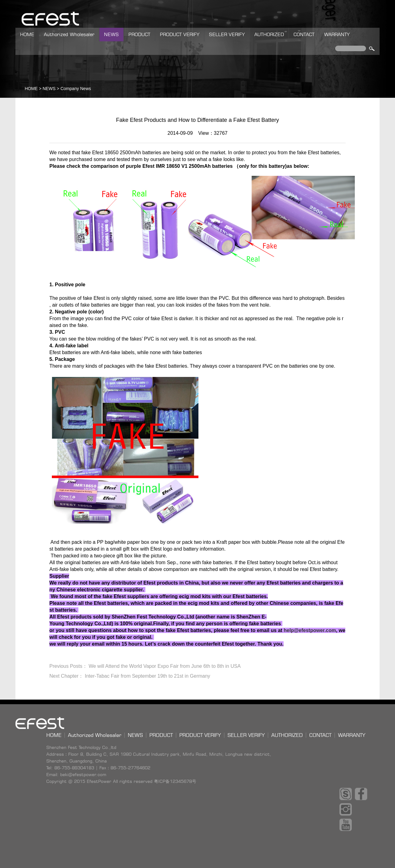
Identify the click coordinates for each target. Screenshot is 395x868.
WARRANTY (337, 34)
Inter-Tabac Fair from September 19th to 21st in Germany (148, 676)
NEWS (111, 34)
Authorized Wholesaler (69, 34)
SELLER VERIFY (227, 34)
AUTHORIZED (269, 34)
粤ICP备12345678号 (175, 781)
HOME (27, 34)
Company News (76, 89)
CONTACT (304, 34)
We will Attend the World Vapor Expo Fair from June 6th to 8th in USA (165, 666)
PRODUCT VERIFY (180, 34)
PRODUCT (139, 34)
